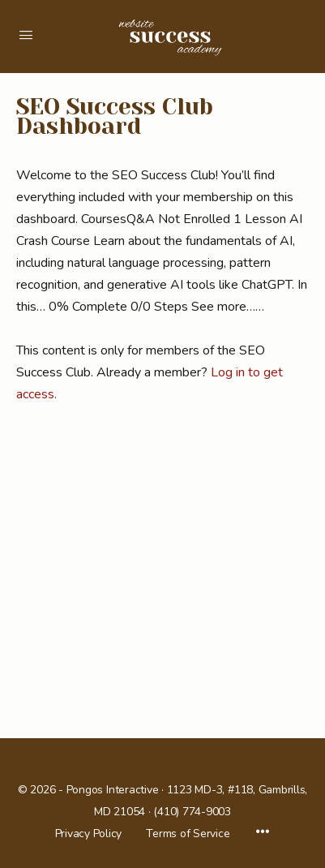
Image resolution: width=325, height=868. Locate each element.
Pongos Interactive (113, 790)
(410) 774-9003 (192, 812)
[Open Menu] (26, 35)
